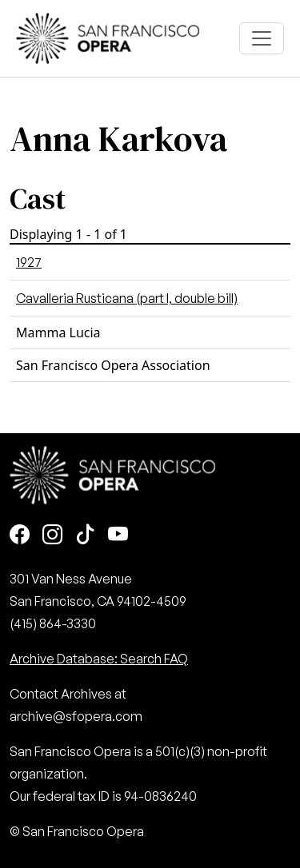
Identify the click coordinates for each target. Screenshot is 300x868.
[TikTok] (85, 536)
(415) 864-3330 (53, 623)
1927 (29, 262)
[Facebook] (20, 536)
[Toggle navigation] (262, 38)
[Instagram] (52, 536)
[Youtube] (118, 536)
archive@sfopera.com (76, 716)
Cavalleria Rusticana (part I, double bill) (127, 298)
